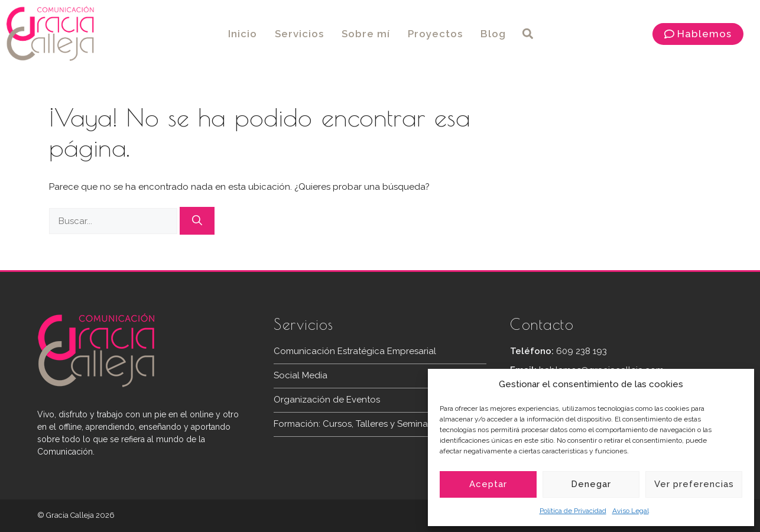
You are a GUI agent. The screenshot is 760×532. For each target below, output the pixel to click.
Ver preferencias (694, 484)
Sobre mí (366, 34)
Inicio (243, 34)
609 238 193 (582, 351)
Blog (493, 34)
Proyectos (435, 34)
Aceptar (488, 484)
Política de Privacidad (573, 511)
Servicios (299, 34)
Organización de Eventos (327, 400)
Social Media (301, 375)
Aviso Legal (631, 511)
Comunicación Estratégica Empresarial (355, 351)
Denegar (591, 484)
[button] (527, 34)
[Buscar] (197, 221)
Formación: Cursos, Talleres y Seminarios (358, 424)
